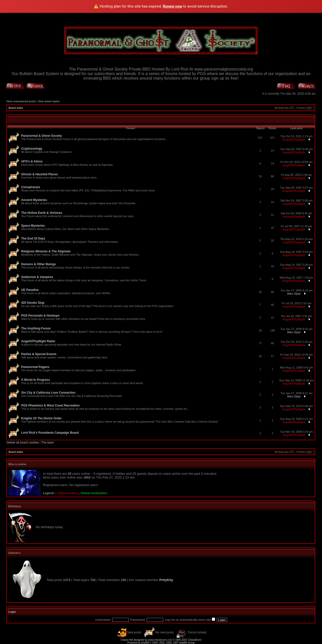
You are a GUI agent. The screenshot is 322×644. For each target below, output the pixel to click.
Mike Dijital (294, 294)
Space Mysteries (33, 226)
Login (12, 612)
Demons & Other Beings (38, 264)
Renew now (172, 6)
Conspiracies (31, 187)
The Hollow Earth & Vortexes (42, 213)
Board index (16, 108)
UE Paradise (30, 290)
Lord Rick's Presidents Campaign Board (50, 433)
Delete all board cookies (23, 443)
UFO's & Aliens (32, 161)
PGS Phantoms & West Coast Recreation (50, 405)
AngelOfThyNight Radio (38, 341)
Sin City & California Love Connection (48, 393)
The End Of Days (33, 239)
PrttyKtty (166, 580)
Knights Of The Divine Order (41, 418)
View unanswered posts (21, 101)
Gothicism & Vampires (37, 277)
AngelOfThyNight (294, 140)
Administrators (68, 493)
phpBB (145, 643)
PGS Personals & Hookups (40, 316)
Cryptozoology (32, 149)
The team (48, 443)
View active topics (49, 101)
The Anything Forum (36, 328)
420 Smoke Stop (33, 303)
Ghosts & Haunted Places (39, 174)
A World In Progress (36, 380)
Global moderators (94, 493)
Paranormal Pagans (35, 367)
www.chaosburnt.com (160, 640)
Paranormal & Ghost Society (42, 136)
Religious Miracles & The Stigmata (46, 251)
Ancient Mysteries (34, 200)
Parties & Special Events (39, 354)
